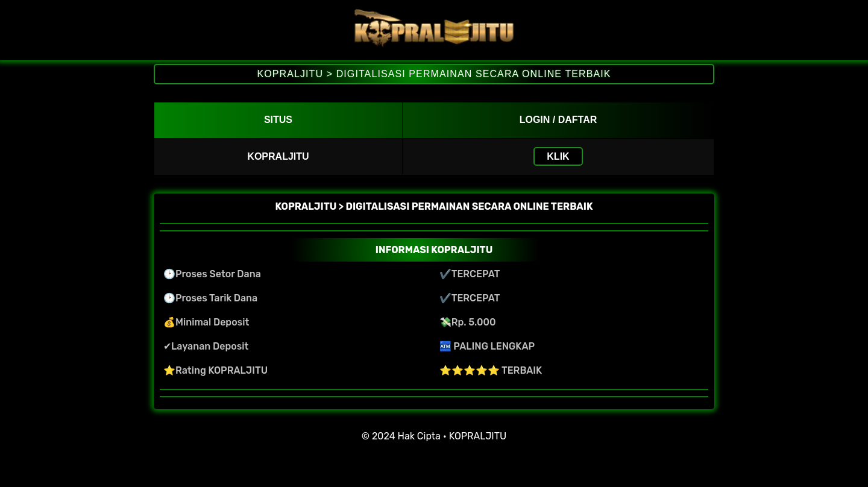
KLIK (558, 156)
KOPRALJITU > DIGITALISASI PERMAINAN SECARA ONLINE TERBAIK (434, 74)
